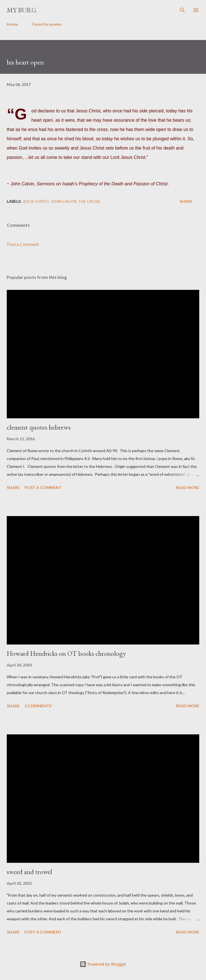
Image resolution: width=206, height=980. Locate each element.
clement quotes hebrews (39, 427)
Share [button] (186, 201)
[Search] (182, 10)
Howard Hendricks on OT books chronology (66, 653)
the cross (89, 201)
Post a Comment (23, 244)
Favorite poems (47, 24)
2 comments (38, 706)
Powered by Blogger (103, 964)
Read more (188, 487)
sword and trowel (29, 872)
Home (12, 24)
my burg (22, 10)
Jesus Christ (36, 201)
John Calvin (64, 201)
